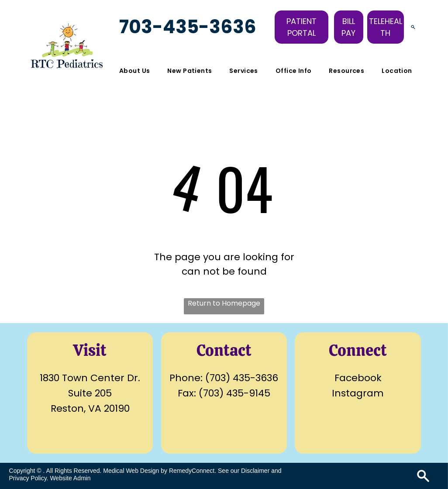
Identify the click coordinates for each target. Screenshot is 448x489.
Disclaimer (255, 471)
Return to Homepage (224, 303)
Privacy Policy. (29, 478)
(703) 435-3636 (242, 378)
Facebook (358, 378)
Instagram (358, 393)
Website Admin (70, 478)
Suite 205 (90, 393)
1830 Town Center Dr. (90, 378)
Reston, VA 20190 (90, 408)
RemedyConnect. (193, 471)
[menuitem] (134, 71)
